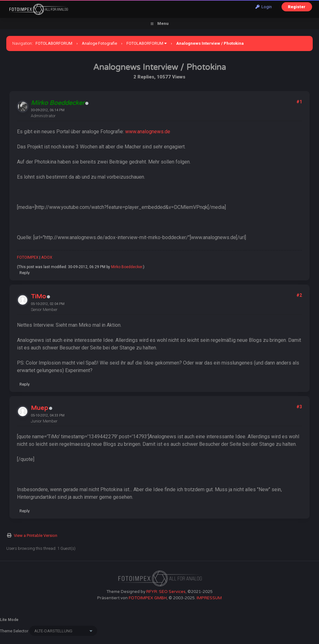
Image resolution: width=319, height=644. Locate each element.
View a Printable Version (36, 535)
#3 (299, 407)
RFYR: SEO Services (166, 592)
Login (264, 7)
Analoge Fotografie (99, 43)
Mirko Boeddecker (127, 267)
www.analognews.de (148, 132)
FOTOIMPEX (28, 257)
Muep (39, 408)
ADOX (47, 257)
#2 (299, 295)
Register (297, 7)
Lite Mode (9, 620)
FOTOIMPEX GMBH (148, 598)
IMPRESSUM (209, 598)
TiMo (38, 296)
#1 (299, 102)
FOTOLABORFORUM (54, 43)
